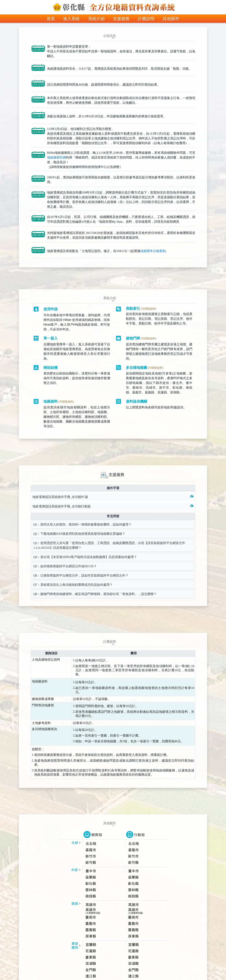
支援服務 (121, 19)
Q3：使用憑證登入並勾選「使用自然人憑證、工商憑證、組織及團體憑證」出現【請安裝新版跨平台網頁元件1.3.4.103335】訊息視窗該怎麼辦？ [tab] (109, 536)
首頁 (53, 18)
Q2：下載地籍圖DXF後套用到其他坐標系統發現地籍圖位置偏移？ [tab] (79, 524)
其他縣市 (171, 19)
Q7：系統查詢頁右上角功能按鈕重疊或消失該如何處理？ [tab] (73, 575)
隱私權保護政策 (100, 969)
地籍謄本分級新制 (153, 256)
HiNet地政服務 (124, 969)
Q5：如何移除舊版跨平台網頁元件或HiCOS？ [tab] (65, 557)
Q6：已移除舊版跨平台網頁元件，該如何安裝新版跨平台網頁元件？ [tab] (81, 566)
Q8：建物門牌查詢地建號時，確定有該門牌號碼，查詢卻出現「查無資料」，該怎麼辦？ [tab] (95, 584)
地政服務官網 (56, 163)
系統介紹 (96, 19)
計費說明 (146, 19)
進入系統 (71, 19)
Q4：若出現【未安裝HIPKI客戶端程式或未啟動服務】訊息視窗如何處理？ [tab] (85, 547)
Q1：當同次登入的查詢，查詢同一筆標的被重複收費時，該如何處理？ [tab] (83, 515)
